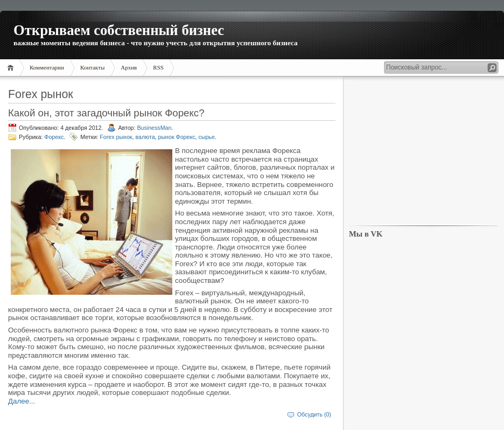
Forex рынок (116, 137)
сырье (206, 137)
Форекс (54, 137)
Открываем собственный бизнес (119, 30)
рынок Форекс (177, 137)
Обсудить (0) (314, 414)
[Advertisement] (423, 151)
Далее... (22, 401)
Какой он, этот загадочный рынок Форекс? (106, 113)
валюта (145, 137)
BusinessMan (154, 128)
